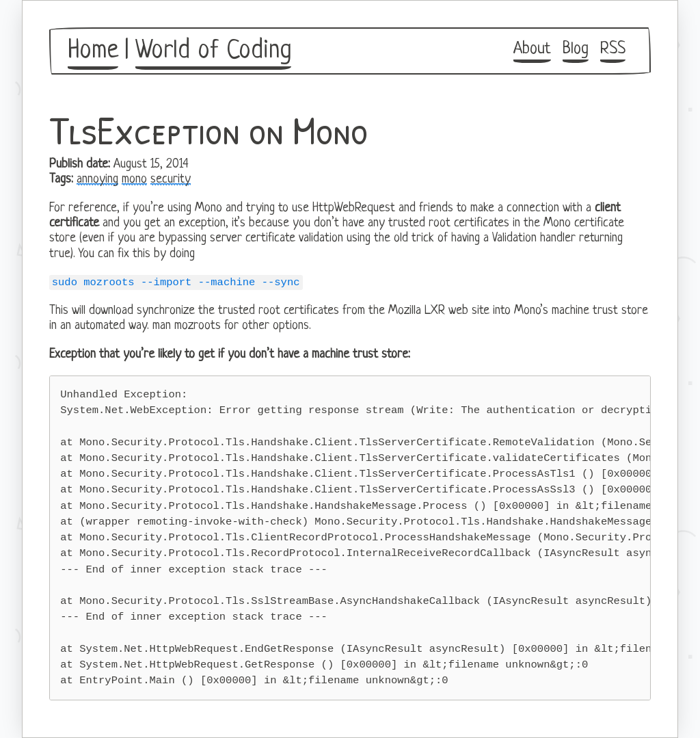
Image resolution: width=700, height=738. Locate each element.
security (171, 180)
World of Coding (213, 51)
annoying (97, 180)
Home (93, 51)
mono (134, 180)
